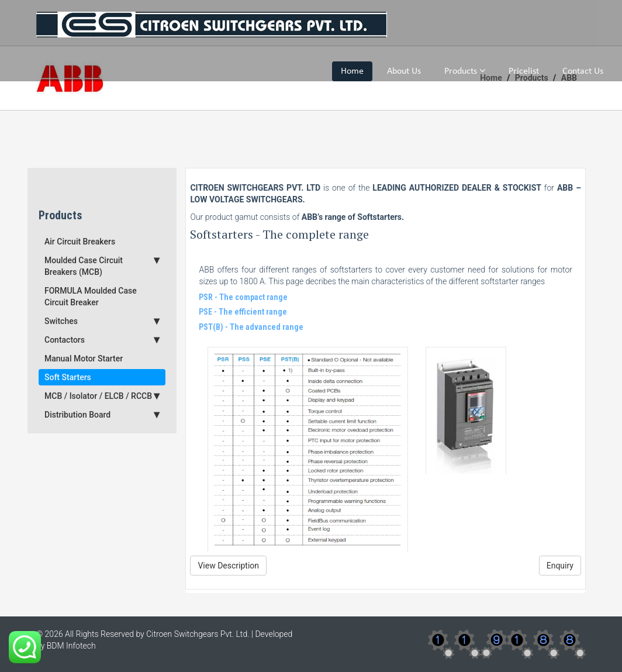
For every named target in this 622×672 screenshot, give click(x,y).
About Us (404, 71)
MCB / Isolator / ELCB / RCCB (102, 396)
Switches (102, 321)
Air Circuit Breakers (80, 242)
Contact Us (583, 71)
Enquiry (560, 566)
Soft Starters (68, 377)
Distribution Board (102, 415)
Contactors (102, 340)
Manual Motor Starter (84, 359)
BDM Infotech (71, 646)
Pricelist (524, 71)
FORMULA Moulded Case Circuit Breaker (91, 297)
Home (352, 71)
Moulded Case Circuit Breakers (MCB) (102, 266)
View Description (228, 566)
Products (465, 71)
